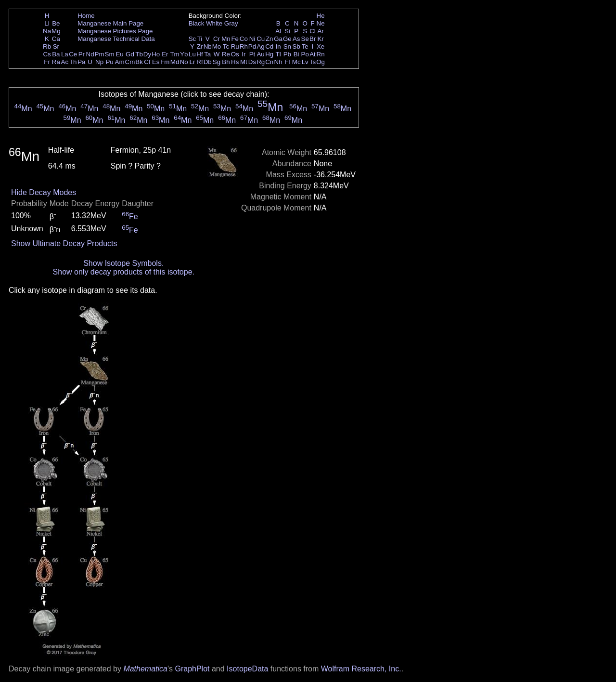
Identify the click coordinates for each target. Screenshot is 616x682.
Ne (321, 23)
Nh (278, 62)
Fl (287, 62)
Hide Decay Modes (44, 192)
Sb (296, 46)
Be (56, 23)
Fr (47, 62)
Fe (235, 39)
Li (47, 23)
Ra (56, 62)
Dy (147, 54)
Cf (147, 62)
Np (99, 62)
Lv (305, 62)
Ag (260, 46)
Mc (296, 62)
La (65, 54)
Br (313, 39)
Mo (217, 46)
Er (165, 54)
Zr (200, 46)
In (278, 46)
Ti (200, 39)
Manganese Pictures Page (115, 31)
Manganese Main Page (110, 23)
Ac (65, 62)
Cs (47, 54)
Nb (208, 46)
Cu (261, 39)
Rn (321, 54)
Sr (56, 46)
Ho (156, 54)
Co (244, 39)
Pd (252, 46)
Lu (192, 54)
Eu (119, 54)
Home (86, 16)
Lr (192, 62)
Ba (56, 54)
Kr (320, 39)
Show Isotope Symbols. (123, 263)
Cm (130, 62)
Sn (287, 46)
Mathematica (145, 669)
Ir (244, 54)
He (321, 16)
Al (278, 31)
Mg (56, 31)
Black (197, 23)
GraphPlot (192, 669)
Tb (139, 54)
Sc (192, 39)
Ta (207, 54)
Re (226, 54)
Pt (252, 54)
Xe (321, 46)
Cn (269, 62)
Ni (252, 39)
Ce (73, 54)
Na (47, 31)
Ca (56, 39)
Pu (109, 62)
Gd (130, 54)
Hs (235, 62)
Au (260, 54)
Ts (313, 62)
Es (156, 62)
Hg (269, 54)
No (184, 62)
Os (235, 54)
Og (321, 62)
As (296, 39)
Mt (244, 62)
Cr (217, 39)
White (214, 23)
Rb (47, 46)
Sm (110, 54)
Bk (139, 62)
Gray (231, 23)
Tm (174, 54)
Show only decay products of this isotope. (124, 272)
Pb (287, 54)
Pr (82, 54)
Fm (165, 62)
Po (305, 54)
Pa (81, 62)
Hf (199, 54)
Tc (226, 46)
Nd (90, 54)
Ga (278, 39)
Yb (184, 54)
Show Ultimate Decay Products (64, 243)
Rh (244, 46)
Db (208, 62)
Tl (278, 54)
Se (305, 39)
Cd (269, 46)
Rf (199, 62)
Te (305, 46)
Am (120, 62)
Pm (100, 54)
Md (175, 62)
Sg (217, 62)
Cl (313, 31)
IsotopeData (247, 669)
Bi (296, 54)
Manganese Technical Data (116, 39)
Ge (287, 39)
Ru (235, 46)
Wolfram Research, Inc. (361, 669)
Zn (269, 39)
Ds (252, 62)
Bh (226, 62)
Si (287, 31)
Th (73, 62)
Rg (261, 62)
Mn (226, 39)
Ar (320, 31)
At (313, 54)
